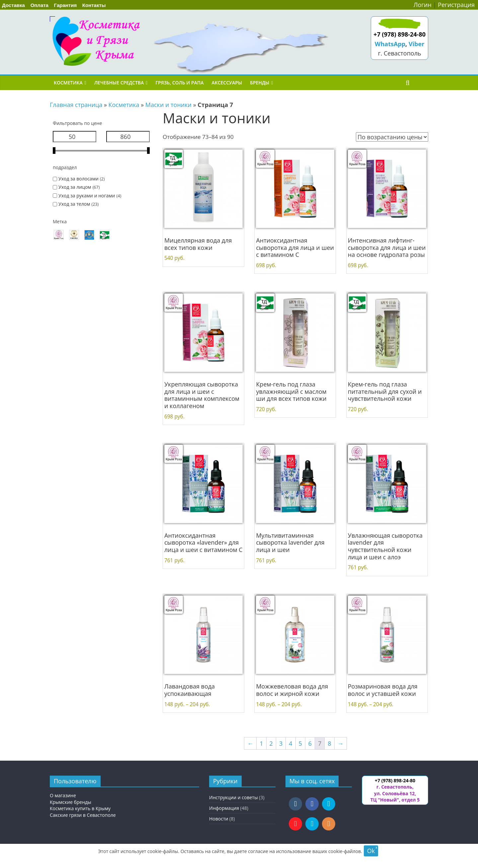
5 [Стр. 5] (300, 743)
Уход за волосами (79, 179)
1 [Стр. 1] (261, 743)
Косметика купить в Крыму (80, 808)
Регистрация (456, 5)
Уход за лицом (75, 187)
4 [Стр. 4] (290, 743)
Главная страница (76, 105)
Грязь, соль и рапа (179, 83)
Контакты (94, 5)
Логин (423, 5)
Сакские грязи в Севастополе (83, 815)
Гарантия (66, 5)
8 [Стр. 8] (329, 743)
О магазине (63, 795)
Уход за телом (74, 204)
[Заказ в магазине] (392, 137)
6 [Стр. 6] (310, 743)
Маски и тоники (168, 105)
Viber (416, 44)
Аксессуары (227, 83)
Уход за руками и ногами (87, 196)
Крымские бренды (71, 802)
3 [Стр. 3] (281, 743)
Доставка (13, 5)
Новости (219, 819)
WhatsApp (390, 44)
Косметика (68, 83)
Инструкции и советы (234, 797)
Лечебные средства (119, 83)
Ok (371, 851)
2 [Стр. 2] (271, 743)
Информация (224, 808)
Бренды (260, 83)
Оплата (40, 5)
